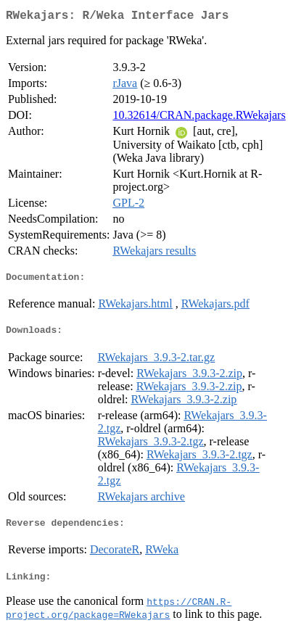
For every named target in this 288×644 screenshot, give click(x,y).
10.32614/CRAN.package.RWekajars (199, 118)
